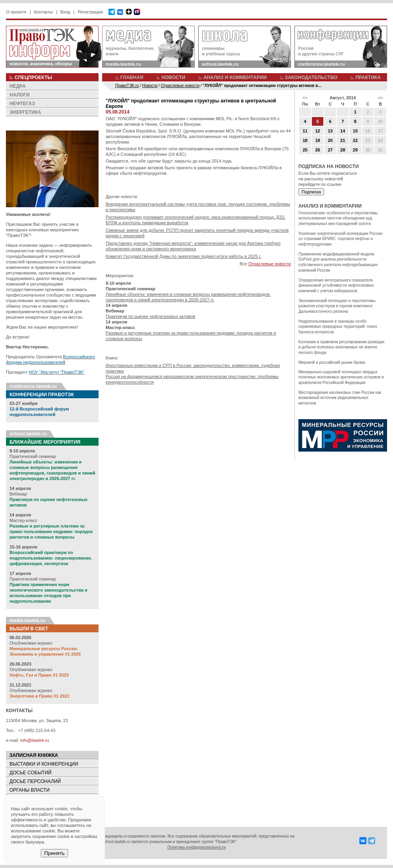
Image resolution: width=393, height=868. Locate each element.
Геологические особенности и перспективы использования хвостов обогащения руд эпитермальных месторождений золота (338, 218)
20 (330, 140)
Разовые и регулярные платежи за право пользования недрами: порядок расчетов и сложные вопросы (51, 531)
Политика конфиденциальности (197, 847)
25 (305, 150)
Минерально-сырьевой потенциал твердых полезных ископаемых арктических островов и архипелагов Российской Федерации (341, 377)
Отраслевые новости (270, 264)
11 (305, 131)
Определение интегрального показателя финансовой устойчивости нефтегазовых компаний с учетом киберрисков (336, 286)
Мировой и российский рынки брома (332, 362)
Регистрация (90, 12)
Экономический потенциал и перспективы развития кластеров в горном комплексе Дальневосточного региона (337, 306)
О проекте (16, 12)
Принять (54, 853)
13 (330, 131)
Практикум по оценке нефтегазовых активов (150, 316)
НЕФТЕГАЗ (22, 104)
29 (355, 150)
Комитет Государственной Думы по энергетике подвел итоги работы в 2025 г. (183, 256)
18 (305, 140)
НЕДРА (18, 86)
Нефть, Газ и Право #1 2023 (39, 675)
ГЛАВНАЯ (132, 78)
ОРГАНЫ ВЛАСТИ (29, 790)
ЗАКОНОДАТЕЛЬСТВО (311, 78)
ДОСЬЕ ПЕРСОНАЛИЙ (35, 781)
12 (317, 131)
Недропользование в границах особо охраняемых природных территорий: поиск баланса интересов (338, 327)
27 (330, 150)
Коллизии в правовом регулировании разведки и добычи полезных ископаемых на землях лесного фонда (341, 347)
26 (317, 150)
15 (355, 131)
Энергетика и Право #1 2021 (39, 696)
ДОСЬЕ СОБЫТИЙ (30, 773)
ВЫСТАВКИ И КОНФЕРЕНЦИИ (44, 764)
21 (343, 140)
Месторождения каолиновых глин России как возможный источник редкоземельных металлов (340, 398)
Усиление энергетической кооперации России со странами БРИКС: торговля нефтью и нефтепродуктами (340, 239)
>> (381, 98)
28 (343, 150)
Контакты (44, 12)
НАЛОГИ (20, 95)
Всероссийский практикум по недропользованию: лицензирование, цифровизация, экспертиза (51, 558)
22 (355, 140)
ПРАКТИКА (368, 78)
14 (343, 131)
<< (305, 98)
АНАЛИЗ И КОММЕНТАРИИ (235, 78)
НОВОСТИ (173, 78)
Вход (65, 12)
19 (317, 140)
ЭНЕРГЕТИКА (25, 112)
